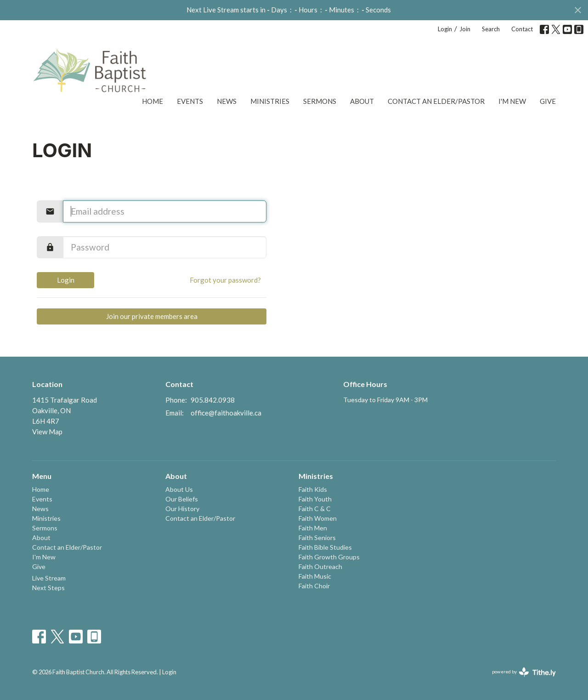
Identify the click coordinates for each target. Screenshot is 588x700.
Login (445, 29)
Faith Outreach (320, 566)
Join (465, 29)
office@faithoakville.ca (226, 413)
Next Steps (48, 588)
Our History (182, 509)
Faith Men (313, 528)
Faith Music (315, 576)
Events (190, 101)
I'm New (512, 101)
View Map (47, 432)
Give (548, 101)
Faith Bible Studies (325, 547)
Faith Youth (315, 499)
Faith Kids (313, 489)
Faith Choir (314, 586)
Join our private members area (152, 316)
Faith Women (318, 518)
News (227, 101)
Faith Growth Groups (329, 557)
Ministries (270, 101)
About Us (179, 489)
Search (491, 29)
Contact (522, 29)
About (362, 101)
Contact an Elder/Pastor (436, 101)
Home (153, 101)
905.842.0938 (213, 400)
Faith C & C (315, 509)
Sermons (320, 101)
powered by (524, 672)
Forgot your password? (225, 280)
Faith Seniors (317, 538)
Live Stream (49, 578)
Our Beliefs (182, 499)
